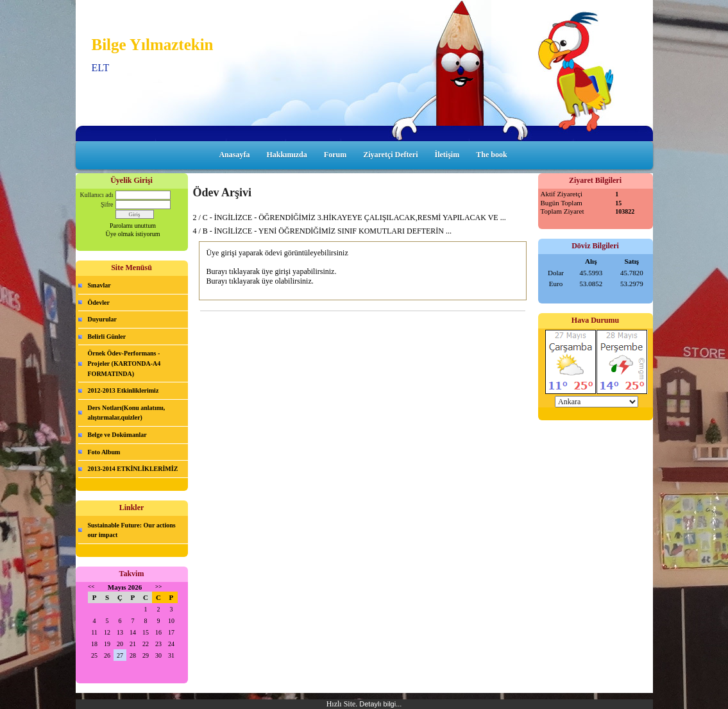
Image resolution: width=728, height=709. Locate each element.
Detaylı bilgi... (380, 704)
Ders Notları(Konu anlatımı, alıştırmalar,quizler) (127, 413)
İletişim (447, 155)
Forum (335, 155)
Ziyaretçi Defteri (390, 155)
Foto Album (104, 452)
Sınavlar (99, 285)
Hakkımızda (286, 155)
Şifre (107, 204)
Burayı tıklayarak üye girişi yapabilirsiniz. (271, 271)
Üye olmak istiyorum (133, 234)
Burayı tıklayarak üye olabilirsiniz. (259, 281)
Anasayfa (234, 155)
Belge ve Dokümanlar (117, 435)
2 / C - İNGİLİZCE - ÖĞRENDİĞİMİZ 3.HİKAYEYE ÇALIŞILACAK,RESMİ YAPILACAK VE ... (350, 218)
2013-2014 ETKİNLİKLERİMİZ (133, 469)
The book (491, 155)
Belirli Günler (107, 337)
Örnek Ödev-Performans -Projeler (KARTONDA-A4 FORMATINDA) (124, 363)
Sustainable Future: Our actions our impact (132, 530)
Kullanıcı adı (97, 195)
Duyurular (103, 319)
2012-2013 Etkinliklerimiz (123, 390)
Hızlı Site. (343, 704)
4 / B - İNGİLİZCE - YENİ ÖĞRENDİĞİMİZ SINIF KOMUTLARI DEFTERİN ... (323, 231)
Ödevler (99, 303)
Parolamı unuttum (133, 226)
